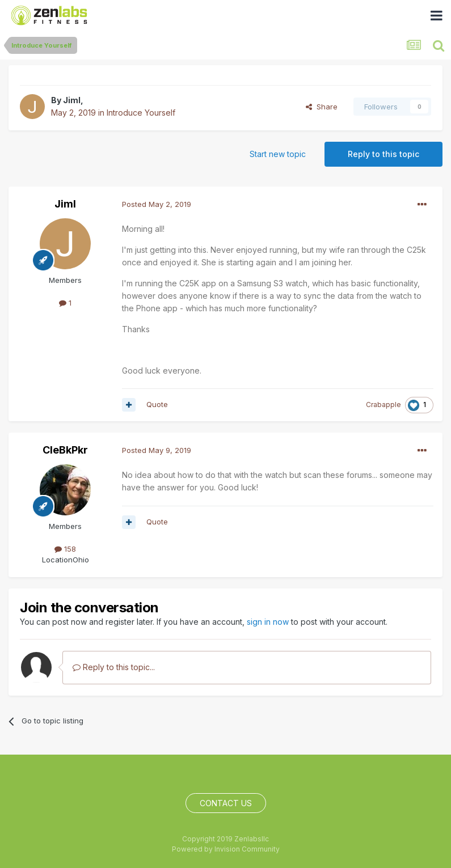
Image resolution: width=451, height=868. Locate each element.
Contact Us (226, 803)
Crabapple (383, 405)
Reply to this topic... (114, 667)
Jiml (72, 100)
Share (322, 107)
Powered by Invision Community (226, 849)
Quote (157, 404)
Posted (157, 204)
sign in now (268, 622)
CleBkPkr (65, 450)
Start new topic (278, 154)
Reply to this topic (383, 154)
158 (65, 549)
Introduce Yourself (141, 113)
